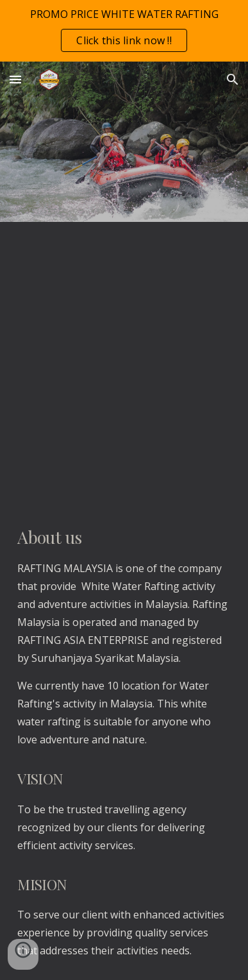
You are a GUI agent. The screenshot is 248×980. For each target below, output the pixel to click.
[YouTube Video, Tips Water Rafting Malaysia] (124, 363)
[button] (15, 79)
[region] (124, 31)
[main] (124, 742)
